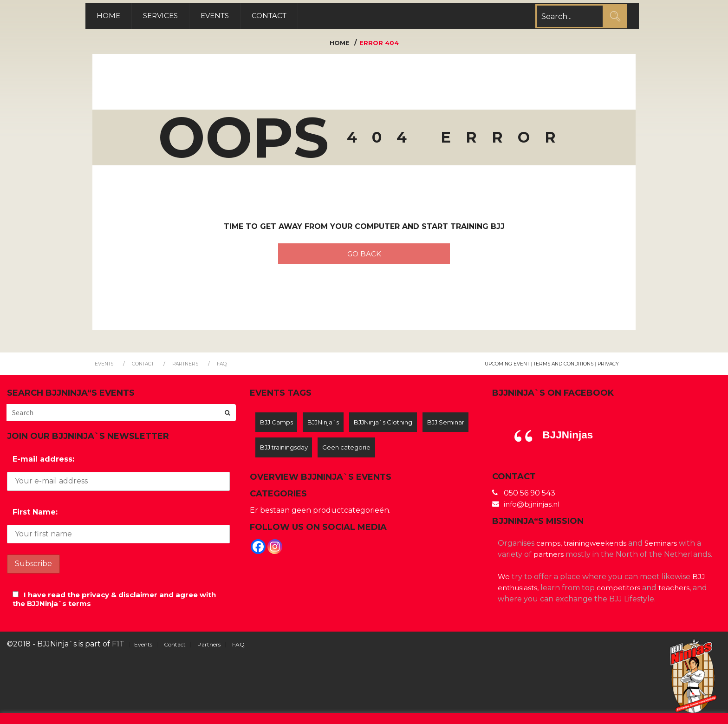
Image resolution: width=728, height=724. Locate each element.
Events (227, 16)
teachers (679, 592)
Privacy (608, 368)
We (504, 581)
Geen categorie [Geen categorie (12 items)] (409, 454)
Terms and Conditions (560, 368)
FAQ (230, 368)
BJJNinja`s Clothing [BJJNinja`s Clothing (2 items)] (394, 427)
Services (170, 16)
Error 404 (380, 45)
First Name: (35, 516)
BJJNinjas (569, 439)
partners (549, 558)
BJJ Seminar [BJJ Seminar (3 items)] (280, 454)
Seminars (666, 547)
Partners (192, 368)
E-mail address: (43, 463)
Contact (284, 16)
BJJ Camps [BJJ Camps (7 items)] (278, 427)
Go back (364, 256)
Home (116, 16)
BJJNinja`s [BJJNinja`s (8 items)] (329, 427)
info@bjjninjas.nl (534, 508)
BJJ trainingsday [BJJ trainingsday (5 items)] (342, 454)
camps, (549, 547)
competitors (622, 592)
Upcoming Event (499, 368)
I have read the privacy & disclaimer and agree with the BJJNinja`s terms (112, 603)
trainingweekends (597, 547)
